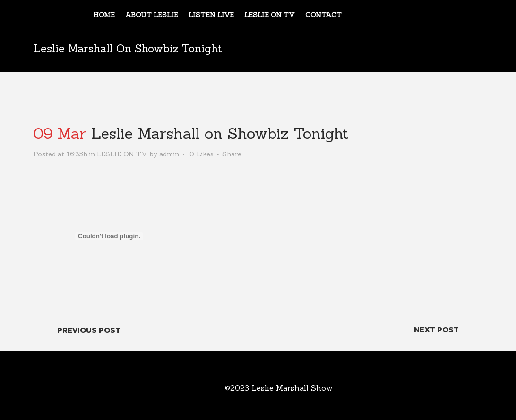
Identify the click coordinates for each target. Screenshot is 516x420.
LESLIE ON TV (122, 154)
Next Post (436, 330)
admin (169, 154)
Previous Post (89, 330)
